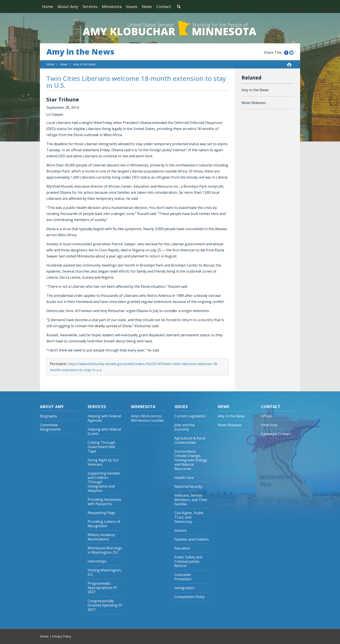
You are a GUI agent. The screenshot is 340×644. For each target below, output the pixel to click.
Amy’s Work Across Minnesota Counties (147, 418)
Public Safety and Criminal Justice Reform (188, 562)
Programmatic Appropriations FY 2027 (102, 588)
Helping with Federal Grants (104, 432)
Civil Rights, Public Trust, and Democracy (189, 517)
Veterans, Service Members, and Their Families (191, 500)
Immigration (184, 588)
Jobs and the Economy (185, 427)
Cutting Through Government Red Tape (101, 447)
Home (48, 7)
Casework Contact (276, 434)
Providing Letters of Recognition (104, 524)
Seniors (181, 531)
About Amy (68, 7)
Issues (132, 7)
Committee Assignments (50, 427)
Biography (48, 416)
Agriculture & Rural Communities (190, 440)
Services (90, 7)
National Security (188, 487)
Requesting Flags (101, 513)
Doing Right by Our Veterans (103, 462)
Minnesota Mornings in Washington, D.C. (105, 550)
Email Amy (269, 425)
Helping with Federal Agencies (104, 418)
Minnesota (112, 7)
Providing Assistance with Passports (104, 502)
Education (182, 548)
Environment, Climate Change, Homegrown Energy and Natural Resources (191, 460)
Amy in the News (80, 52)
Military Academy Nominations (101, 537)
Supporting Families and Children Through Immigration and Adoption (104, 482)
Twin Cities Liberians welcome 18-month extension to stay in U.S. (136, 82)
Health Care (184, 478)
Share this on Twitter (291, 53)
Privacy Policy (62, 636)
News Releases (254, 103)
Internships (97, 561)
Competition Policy (190, 597)
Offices (267, 416)
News (147, 7)
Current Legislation (190, 416)
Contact (164, 7)
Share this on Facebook (286, 53)
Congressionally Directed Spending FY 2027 (105, 605)
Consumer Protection (183, 577)
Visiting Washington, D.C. (105, 572)
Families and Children (192, 539)
